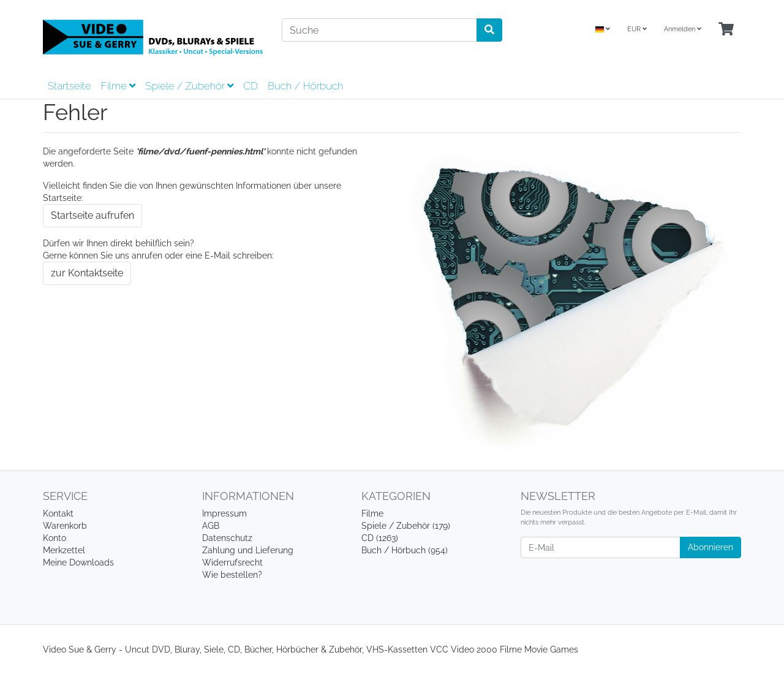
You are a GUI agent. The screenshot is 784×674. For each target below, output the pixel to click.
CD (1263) (380, 538)
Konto (55, 538)
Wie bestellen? (232, 575)
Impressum (224, 513)
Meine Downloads (78, 562)
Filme (118, 86)
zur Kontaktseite (87, 273)
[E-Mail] (601, 547)
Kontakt (58, 513)
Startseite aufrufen (92, 215)
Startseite (69, 86)
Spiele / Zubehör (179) (406, 526)
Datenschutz (227, 538)
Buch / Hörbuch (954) (405, 550)
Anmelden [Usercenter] (683, 29)
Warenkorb (65, 526)
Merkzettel (64, 550)
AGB (211, 526)
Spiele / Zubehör (189, 86)
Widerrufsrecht (232, 562)
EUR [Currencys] (637, 29)
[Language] (603, 30)
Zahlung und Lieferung (248, 550)
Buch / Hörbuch (306, 86)
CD (251, 86)
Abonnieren (710, 547)
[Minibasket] (726, 30)
